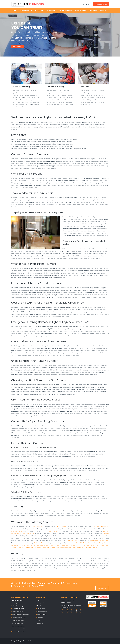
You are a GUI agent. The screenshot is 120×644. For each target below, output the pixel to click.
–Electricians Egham (39, 543)
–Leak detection (54, 545)
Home (14, 11)
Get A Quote (102, 585)
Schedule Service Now (101, 4)
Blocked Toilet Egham (18, 600)
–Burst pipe (94, 543)
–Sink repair (45, 548)
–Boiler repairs (52, 531)
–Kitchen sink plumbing (42, 545)
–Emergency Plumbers (73, 541)
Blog (38, 620)
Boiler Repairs (39, 11)
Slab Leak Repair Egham (18, 626)
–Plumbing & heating (87, 545)
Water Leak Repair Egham (19, 632)
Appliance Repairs (81, 11)
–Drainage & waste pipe (100, 527)
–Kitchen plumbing (29, 545)
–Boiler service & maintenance (99, 541)
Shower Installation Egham (19, 617)
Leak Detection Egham (18, 609)
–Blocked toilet (77, 543)
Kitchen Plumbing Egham (19, 606)
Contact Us (103, 11)
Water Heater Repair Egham (19, 629)
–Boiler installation (38, 527)
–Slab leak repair (54, 548)
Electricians (93, 11)
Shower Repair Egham (18, 620)
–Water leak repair (77, 548)
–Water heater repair (65, 548)
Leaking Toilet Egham (18, 612)
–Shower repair (28, 548)
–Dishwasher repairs (28, 534)
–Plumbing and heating (90, 548)
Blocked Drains (51, 11)
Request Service (18, 46)
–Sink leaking (37, 548)
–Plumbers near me (75, 545)
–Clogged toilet (103, 543)
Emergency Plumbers (25, 11)
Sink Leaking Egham (17, 623)
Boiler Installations (66, 11)
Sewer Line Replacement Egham (20, 614)
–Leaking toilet (64, 545)
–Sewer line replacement (101, 545)
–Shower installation (17, 548)
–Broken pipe (86, 543)
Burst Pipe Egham (17, 603)
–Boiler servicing (61, 527)
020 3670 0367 (85, 5)
